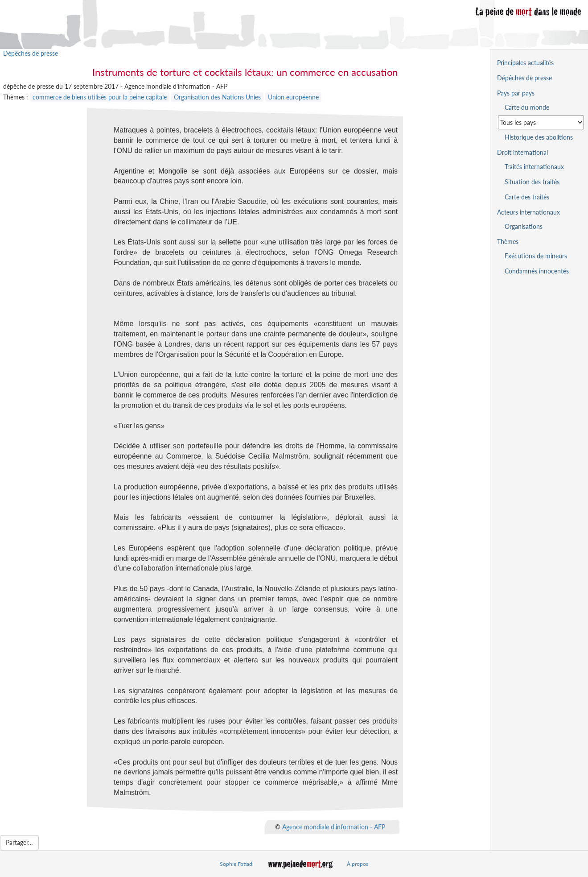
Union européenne (293, 97)
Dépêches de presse (31, 53)
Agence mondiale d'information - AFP (334, 826)
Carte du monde (527, 107)
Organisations (524, 226)
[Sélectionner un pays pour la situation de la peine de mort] (541, 122)
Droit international (522, 152)
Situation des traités (532, 182)
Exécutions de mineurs (536, 256)
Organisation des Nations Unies (217, 97)
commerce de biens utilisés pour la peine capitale (100, 97)
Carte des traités (527, 197)
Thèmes (508, 242)
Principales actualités (525, 63)
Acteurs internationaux (528, 212)
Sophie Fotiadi (237, 864)
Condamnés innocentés (537, 271)
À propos (358, 864)
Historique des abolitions (539, 137)
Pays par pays (516, 93)
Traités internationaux (534, 167)
